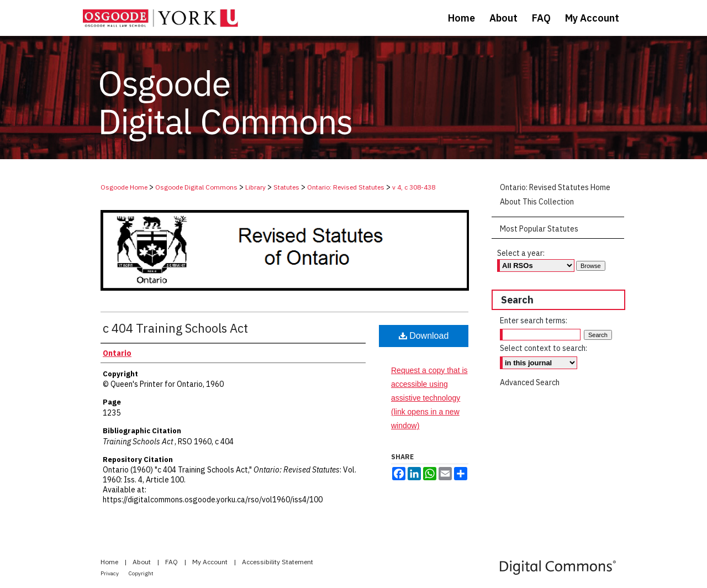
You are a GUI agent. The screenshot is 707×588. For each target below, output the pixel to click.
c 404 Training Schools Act (175, 328)
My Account (211, 562)
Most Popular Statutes (539, 229)
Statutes (286, 187)
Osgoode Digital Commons (196, 187)
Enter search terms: (534, 321)
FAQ (172, 562)
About (143, 562)
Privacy (110, 573)
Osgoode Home (124, 187)
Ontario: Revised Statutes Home (555, 187)
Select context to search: (544, 348)
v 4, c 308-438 (414, 187)
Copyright (141, 573)
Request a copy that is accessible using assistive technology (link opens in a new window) (429, 398)
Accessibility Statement (278, 562)
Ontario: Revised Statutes (346, 187)
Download (424, 336)
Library (255, 187)
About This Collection (537, 202)
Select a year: (521, 253)
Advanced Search (530, 382)
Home (110, 562)
